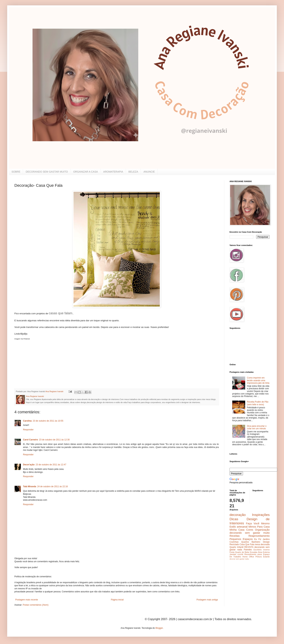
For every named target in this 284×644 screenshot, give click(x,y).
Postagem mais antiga (207, 600)
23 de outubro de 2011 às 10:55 (48, 421)
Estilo (233, 527)
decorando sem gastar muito (250, 533)
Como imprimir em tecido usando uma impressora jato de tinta (258, 380)
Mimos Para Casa (259, 527)
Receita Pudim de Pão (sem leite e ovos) (258, 403)
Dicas (234, 519)
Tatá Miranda (30, 486)
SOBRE (16, 172)
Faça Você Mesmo (258, 523)
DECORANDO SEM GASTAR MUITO (47, 172)
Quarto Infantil (236, 547)
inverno (266, 550)
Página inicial (117, 600)
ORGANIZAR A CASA (85, 172)
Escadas (254, 552)
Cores (250, 530)
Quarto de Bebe (242, 552)
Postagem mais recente (27, 600)
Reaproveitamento (259, 536)
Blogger (159, 628)
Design (266, 542)
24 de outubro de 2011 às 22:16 (52, 486)
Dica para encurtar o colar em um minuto (257, 427)
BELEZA (133, 172)
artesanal (242, 527)
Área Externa (264, 552)
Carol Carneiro (30, 440)
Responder (28, 430)
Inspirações (261, 515)
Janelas (233, 554)
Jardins (266, 539)
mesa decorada (262, 544)
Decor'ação (29, 465)
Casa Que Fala (247, 544)
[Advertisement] (41, 362)
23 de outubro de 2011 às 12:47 (51, 465)
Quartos (245, 542)
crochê (240, 554)
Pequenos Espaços (241, 539)
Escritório (257, 550)
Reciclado (234, 544)
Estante (266, 557)
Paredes (248, 550)
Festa (232, 552)
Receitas (235, 536)
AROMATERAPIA (113, 172)
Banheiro (256, 542)
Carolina (27, 421)
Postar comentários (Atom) (36, 605)
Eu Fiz (258, 539)
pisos (260, 554)
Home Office (248, 557)
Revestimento (250, 554)
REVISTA (249, 547)
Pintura (258, 557)
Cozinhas (234, 542)
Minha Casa (237, 530)
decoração (238, 515)
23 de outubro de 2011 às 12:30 (54, 440)
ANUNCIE (149, 172)
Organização (262, 530)
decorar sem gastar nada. (239, 559)
